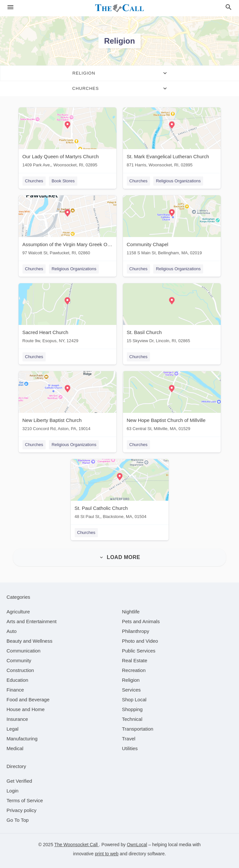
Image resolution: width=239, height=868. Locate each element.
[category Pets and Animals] (141, 621)
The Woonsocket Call (77, 845)
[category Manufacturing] (22, 739)
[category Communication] (23, 651)
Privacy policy (22, 810)
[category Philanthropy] (135, 631)
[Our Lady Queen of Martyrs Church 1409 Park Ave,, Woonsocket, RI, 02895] (67, 139)
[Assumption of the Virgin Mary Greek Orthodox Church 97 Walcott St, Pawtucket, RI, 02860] (67, 227)
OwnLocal (137, 845)
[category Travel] (129, 739)
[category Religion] (131, 680)
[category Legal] (13, 729)
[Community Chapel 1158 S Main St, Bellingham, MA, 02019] (172, 227)
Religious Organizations (178, 181)
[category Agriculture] (18, 612)
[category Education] (17, 680)
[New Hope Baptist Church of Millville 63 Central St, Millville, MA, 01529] (172, 403)
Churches (34, 181)
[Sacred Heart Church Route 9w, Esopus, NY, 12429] (67, 315)
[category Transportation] (138, 729)
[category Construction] (20, 670)
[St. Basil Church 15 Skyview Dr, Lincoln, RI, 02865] (172, 315)
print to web (107, 854)
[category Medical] (15, 748)
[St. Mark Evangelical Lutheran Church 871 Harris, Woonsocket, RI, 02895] (172, 139)
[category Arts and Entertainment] (31, 621)
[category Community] (19, 660)
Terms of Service (25, 800)
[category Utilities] (130, 748)
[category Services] (131, 690)
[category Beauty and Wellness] (30, 641)
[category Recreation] (134, 670)
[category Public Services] (139, 651)
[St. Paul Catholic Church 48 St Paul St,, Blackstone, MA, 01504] (120, 490)
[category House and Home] (26, 709)
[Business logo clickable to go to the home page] (120, 8)
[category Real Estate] (135, 660)
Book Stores (63, 181)
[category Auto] (12, 631)
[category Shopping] (132, 709)
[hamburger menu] (10, 7)
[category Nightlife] (131, 612)
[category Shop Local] (134, 700)
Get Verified (19, 781)
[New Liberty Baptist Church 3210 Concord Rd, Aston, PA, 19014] (67, 403)
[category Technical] (132, 719)
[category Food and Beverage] (28, 700)
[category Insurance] (17, 719)
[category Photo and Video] (140, 641)
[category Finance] (15, 690)
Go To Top (18, 820)
